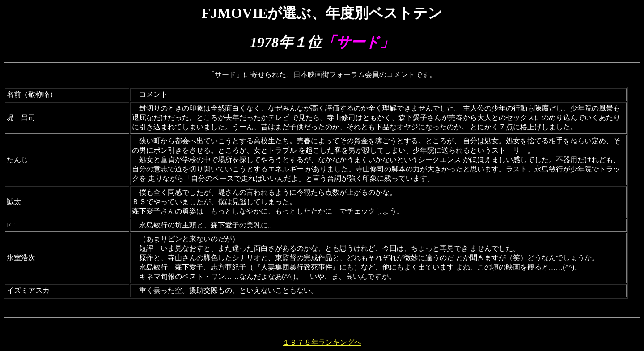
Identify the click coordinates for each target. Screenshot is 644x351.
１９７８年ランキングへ (322, 342)
